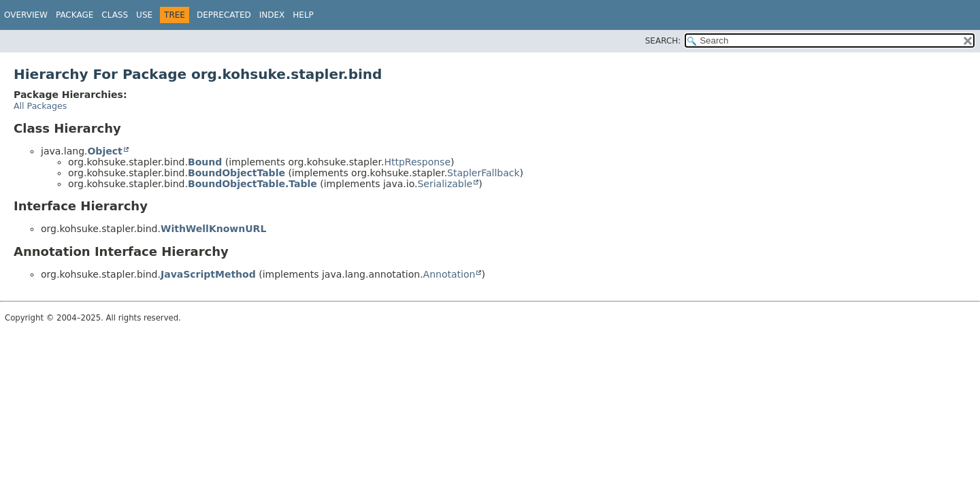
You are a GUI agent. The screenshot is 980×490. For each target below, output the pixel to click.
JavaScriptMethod (208, 274)
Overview (26, 15)
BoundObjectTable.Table (252, 184)
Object (104, 151)
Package (75, 15)
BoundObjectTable (236, 173)
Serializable (445, 184)
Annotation (450, 274)
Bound (205, 162)
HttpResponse (417, 162)
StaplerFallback (484, 173)
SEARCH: (663, 41)
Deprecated (224, 15)
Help (303, 15)
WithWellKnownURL (213, 229)
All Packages (40, 106)
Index (272, 15)
